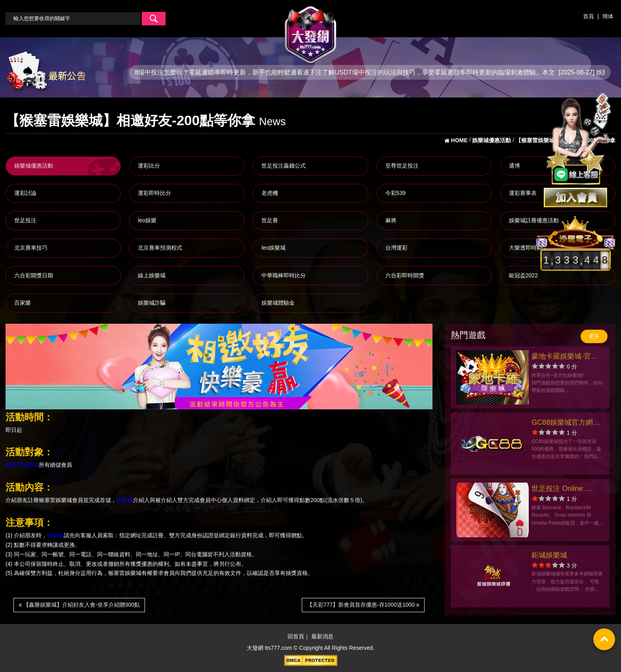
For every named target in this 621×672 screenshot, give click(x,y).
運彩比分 (149, 166)
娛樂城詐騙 (152, 303)
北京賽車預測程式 (160, 248)
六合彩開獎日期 (34, 275)
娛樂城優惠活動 (34, 166)
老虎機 (270, 193)
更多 (594, 336)
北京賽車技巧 (31, 248)
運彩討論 (25, 193)
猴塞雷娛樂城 (22, 465)
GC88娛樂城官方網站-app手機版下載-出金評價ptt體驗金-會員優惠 (567, 423)
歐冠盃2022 (523, 275)
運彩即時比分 (154, 193)
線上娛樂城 (152, 275)
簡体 (608, 16)
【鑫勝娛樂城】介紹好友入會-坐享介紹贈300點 (79, 605)
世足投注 (25, 220)
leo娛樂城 (273, 248)
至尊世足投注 (402, 166)
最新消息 (322, 636)
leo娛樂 (147, 220)
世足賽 (270, 220)
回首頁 (296, 636)
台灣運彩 (396, 248)
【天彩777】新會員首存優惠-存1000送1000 (363, 605)
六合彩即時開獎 (405, 275)
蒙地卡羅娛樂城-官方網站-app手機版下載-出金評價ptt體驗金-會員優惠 (565, 357)
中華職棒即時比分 (284, 275)
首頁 (589, 16)
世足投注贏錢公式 (284, 166)
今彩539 (395, 193)
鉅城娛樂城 (549, 555)
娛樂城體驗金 (278, 303)
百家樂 (23, 303)
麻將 (391, 220)
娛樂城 (125, 500)
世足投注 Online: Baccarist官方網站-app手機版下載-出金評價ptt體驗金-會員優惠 (568, 490)
